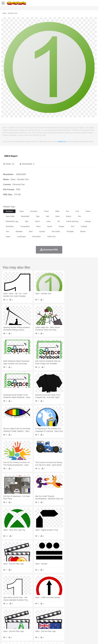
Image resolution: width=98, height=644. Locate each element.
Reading (42, 624)
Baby (18, 620)
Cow (44, 616)
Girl (84, 620)
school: (6, 624)
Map (72, 624)
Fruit (45, 628)
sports (50, 226)
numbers (34, 211)
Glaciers (61, 613)
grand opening (72, 221)
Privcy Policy (20, 639)
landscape (21, 236)
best (31, 231)
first (73, 226)
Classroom (34, 624)
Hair (80, 620)
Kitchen (80, 628)
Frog (77, 616)
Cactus (32, 613)
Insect (91, 616)
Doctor (52, 620)
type (38, 216)
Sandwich (56, 628)
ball (47, 216)
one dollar (56, 231)
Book (26, 624)
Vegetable (72, 628)
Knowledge (78, 624)
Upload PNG (47, 639)
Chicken (38, 616)
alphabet (19, 231)
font (77, 211)
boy (88, 620)
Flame (54, 613)
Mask (12, 620)
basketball (25, 216)
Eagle (59, 616)
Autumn (19, 613)
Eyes (62, 620)
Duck (54, 616)
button (69, 216)
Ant (12, 616)
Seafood (64, 628)
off (58, 221)
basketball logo (12, 221)
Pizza (92, 628)
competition (25, 226)
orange (88, 221)
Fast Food (38, 628)
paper (8, 236)
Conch (38, 613)
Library (86, 624)
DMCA (37, 639)
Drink (31, 628)
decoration (36, 236)
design (62, 226)
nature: (6, 613)
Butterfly (27, 616)
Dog (49, 616)
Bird (21, 616)
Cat (33, 616)
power (46, 211)
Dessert (25, 628)
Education (56, 624)
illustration (10, 226)
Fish (72, 616)
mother (35, 620)
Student (13, 624)
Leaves (25, 613)
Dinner (86, 628)
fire (67, 211)
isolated (84, 226)
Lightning (74, 613)
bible (57, 211)
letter (49, 221)
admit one (51, 236)
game (37, 221)
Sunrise (87, 613)
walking (68, 620)
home (74, 620)
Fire (49, 613)
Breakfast (12, 628)
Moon (81, 613)
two (7, 231)
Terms (11, 639)
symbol (42, 231)
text (79, 216)
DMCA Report (11, 156)
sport (22, 211)
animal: (6, 616)
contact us (62, 141)
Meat (50, 628)
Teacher (20, 624)
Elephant (66, 616)
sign (27, 221)
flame (88, 211)
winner (83, 231)
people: (6, 620)
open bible (10, 216)
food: (5, 628)
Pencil (48, 624)
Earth (44, 613)
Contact (30, 639)
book (58, 216)
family (29, 620)
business (9, 211)
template (70, 231)
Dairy (19, 628)
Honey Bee (84, 616)
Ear (57, 620)
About (5, 639)
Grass (67, 613)
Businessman (44, 620)
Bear (16, 616)
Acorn (12, 613)
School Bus (64, 624)
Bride (23, 620)
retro (38, 226)
